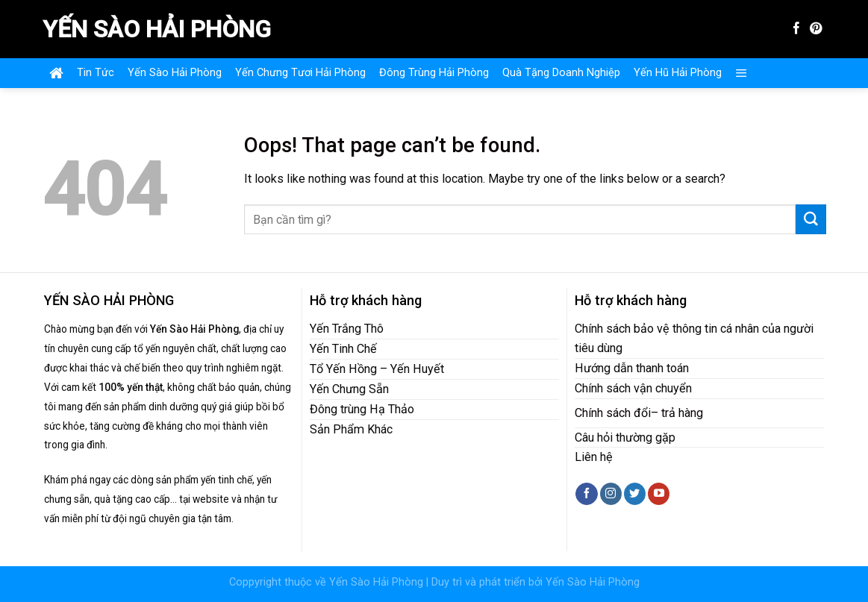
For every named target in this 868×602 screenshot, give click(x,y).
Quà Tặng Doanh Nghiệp (561, 73)
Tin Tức (96, 73)
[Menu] (741, 73)
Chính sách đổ (611, 413)
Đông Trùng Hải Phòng (434, 73)
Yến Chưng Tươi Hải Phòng (300, 73)
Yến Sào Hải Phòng (157, 29)
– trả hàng (677, 413)
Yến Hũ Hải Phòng (678, 73)
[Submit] (811, 219)
